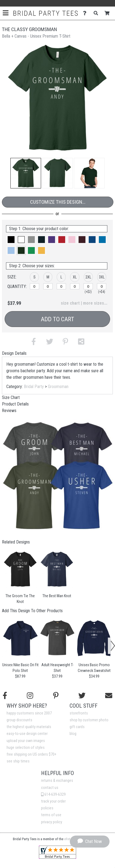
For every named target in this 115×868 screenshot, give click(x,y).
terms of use (51, 815)
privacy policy (52, 822)
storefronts (79, 713)
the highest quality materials (29, 727)
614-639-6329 (53, 795)
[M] (48, 286)
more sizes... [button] (95, 303)
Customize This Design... (58, 202)
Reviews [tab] (9, 411)
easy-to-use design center (27, 734)
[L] (61, 286)
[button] (26, 173)
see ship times (18, 761)
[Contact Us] (86, 13)
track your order (53, 801)
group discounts (19, 720)
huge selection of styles (26, 748)
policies (47, 808)
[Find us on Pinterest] (56, 696)
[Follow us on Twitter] (82, 696)
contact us (50, 788)
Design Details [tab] (14, 353)
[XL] (75, 286)
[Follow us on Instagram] (30, 696)
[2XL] (88, 286)
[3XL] (102, 286)
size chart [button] (70, 303)
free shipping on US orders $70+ (31, 754)
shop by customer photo (89, 720)
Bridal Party (34, 387)
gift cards (77, 727)
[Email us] (109, 696)
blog (73, 734)
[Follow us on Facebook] (5, 696)
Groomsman (58, 387)
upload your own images (26, 741)
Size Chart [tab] (11, 397)
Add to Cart (58, 319)
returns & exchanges (57, 781)
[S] (34, 286)
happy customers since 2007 (29, 713)
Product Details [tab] (15, 404)
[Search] (97, 13)
